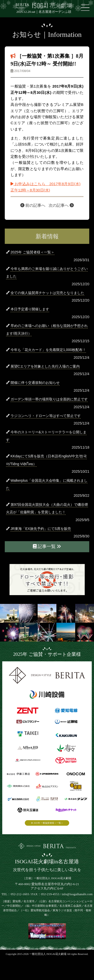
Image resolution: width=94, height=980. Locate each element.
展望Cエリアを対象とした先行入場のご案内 (45, 366)
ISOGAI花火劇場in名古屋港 (47, 866)
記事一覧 (47, 546)
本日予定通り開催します (30, 309)
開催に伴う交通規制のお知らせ (35, 383)
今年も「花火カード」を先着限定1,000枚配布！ (48, 350)
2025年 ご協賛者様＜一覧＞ (32, 252)
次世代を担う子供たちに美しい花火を (47, 874)
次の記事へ (61, 205)
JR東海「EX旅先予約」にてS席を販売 (41, 529)
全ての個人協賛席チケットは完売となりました (47, 293)
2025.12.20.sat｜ (44, 12)
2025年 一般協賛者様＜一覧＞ (47, 825)
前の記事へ (33, 205)
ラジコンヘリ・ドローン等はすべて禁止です (46, 416)
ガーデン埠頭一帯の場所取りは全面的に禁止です (49, 399)
